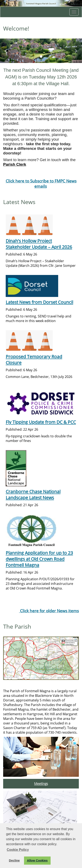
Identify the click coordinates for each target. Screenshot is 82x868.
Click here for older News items (49, 611)
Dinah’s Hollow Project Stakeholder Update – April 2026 (39, 244)
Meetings (41, 784)
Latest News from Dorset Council (39, 302)
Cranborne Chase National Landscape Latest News (33, 494)
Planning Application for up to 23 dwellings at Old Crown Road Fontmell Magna (39, 559)
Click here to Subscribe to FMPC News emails (41, 184)
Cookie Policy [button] (18, 850)
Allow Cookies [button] (37, 860)
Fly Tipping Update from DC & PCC (41, 422)
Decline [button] (14, 860)
